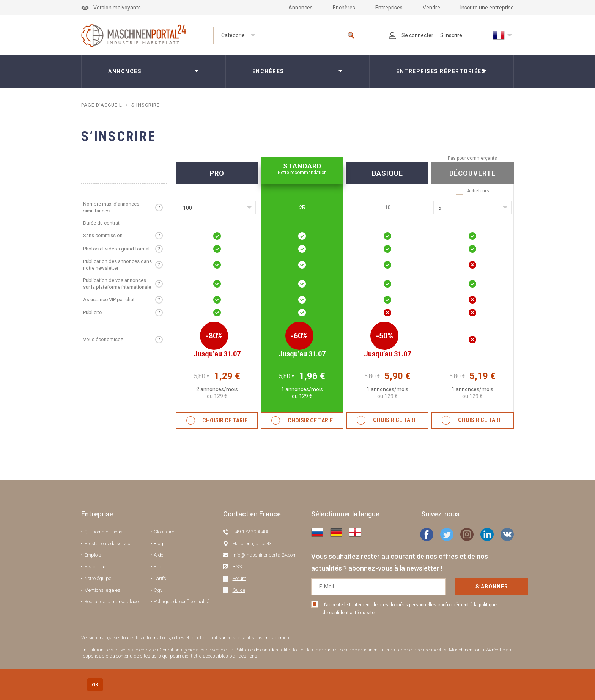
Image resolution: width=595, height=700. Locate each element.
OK (95, 685)
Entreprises (389, 8)
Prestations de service (108, 543)
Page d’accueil (102, 105)
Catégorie (233, 35)
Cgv (158, 590)
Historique (95, 567)
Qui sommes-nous (103, 532)
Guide (239, 590)
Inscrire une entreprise (487, 8)
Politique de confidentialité (181, 602)
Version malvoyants (111, 8)
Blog (158, 543)
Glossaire (164, 532)
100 (187, 208)
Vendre (431, 8)
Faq (158, 567)
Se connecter (411, 35)
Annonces (301, 8)
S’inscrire (451, 35)
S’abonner (464, 587)
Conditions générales (182, 650)
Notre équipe (98, 578)
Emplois (93, 555)
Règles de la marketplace (111, 602)
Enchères (344, 8)
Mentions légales (102, 590)
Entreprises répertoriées (441, 71)
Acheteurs (472, 191)
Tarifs (160, 578)
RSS (237, 567)
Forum (239, 578)
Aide (158, 555)
